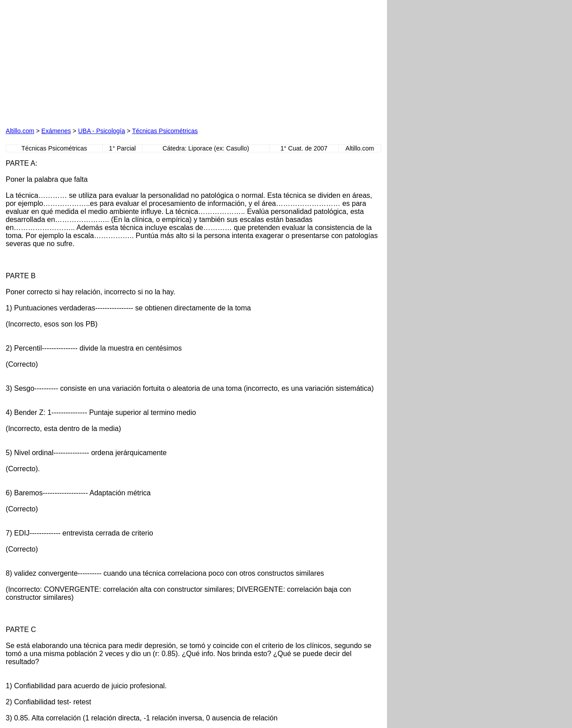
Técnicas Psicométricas (165, 131)
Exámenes (56, 131)
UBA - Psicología (102, 131)
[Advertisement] (108, 62)
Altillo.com (20, 131)
